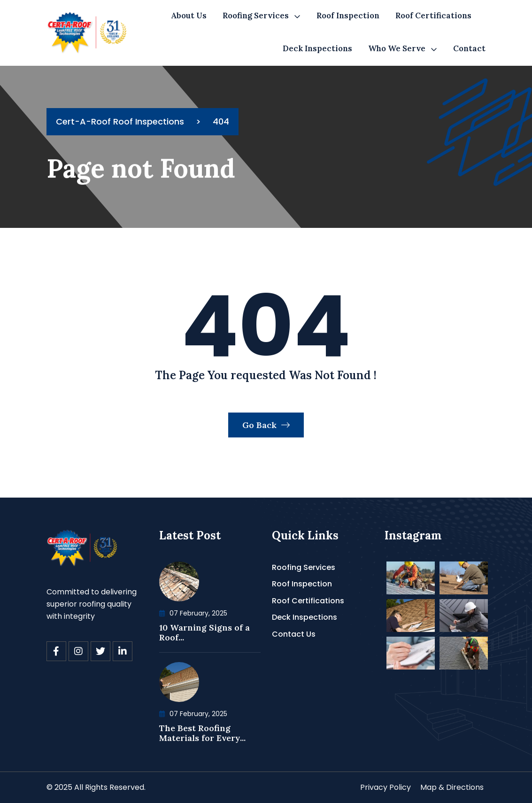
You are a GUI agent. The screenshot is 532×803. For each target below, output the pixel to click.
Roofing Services (256, 16)
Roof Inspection (348, 16)
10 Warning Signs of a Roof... (204, 633)
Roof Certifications (433, 16)
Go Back (266, 425)
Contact (469, 48)
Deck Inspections (317, 48)
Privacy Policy (386, 787)
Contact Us (294, 634)
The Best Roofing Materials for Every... (202, 733)
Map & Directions (452, 787)
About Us (189, 16)
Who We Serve (397, 48)
